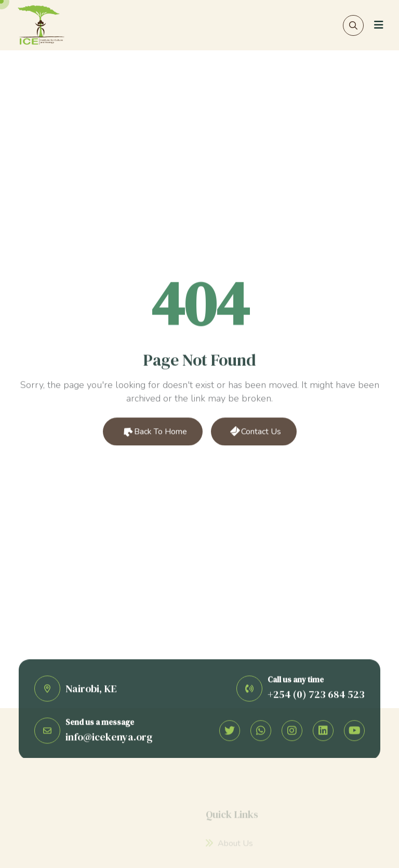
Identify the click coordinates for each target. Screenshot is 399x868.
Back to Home (154, 432)
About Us (229, 846)
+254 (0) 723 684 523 (316, 696)
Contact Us (255, 433)
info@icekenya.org (109, 738)
